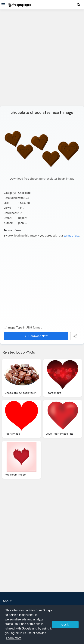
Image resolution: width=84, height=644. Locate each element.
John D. (23, 223)
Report (22, 218)
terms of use (72, 235)
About (7, 601)
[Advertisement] (42, 60)
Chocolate (24, 193)
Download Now (36, 336)
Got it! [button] (65, 625)
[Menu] (3, 5)
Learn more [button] (14, 638)
